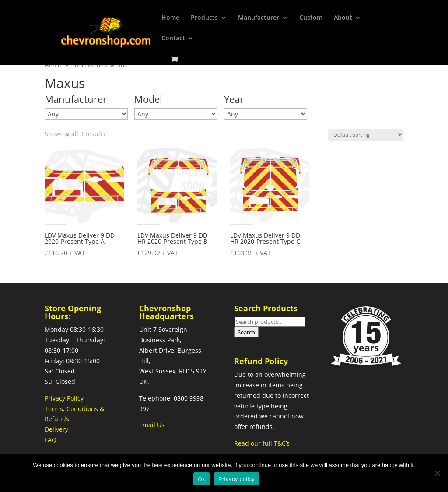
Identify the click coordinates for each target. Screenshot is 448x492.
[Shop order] (366, 135)
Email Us (152, 425)
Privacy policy (236, 479)
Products (204, 18)
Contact (173, 39)
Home (170, 18)
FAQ (51, 440)
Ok (201, 479)
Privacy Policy (64, 398)
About (343, 18)
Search (246, 332)
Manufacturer (259, 18)
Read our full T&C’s (262, 443)
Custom (311, 18)
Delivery (56, 429)
